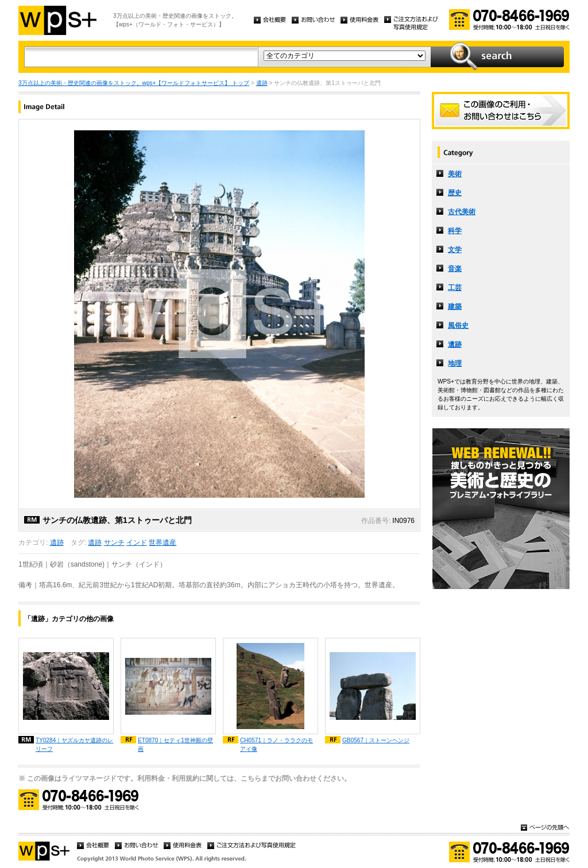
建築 (455, 307)
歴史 (455, 193)
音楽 (455, 269)
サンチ (114, 542)
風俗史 (458, 325)
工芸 (455, 288)
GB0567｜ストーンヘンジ (376, 740)
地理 (455, 363)
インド (137, 542)
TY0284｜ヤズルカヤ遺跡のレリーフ (74, 745)
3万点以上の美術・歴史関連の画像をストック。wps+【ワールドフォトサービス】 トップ (134, 83)
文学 (455, 250)
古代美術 (462, 212)
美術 (455, 174)
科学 (455, 231)
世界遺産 (163, 542)
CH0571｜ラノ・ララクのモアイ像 (276, 745)
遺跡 (262, 83)
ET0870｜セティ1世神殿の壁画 (175, 745)
